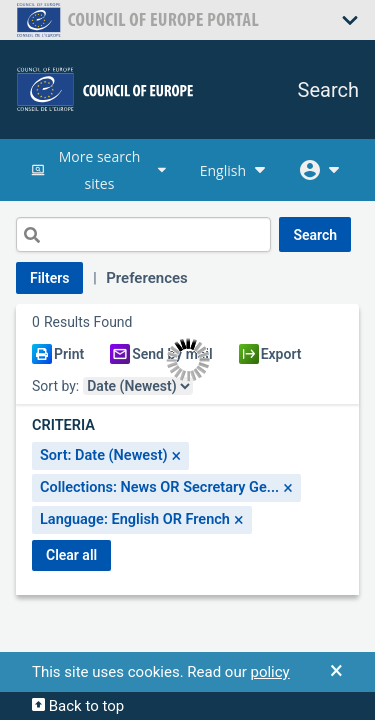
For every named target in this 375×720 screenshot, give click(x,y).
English (235, 170)
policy (269, 672)
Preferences (147, 278)
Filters (49, 278)
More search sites (100, 170)
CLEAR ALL (71, 555)
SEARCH (315, 235)
